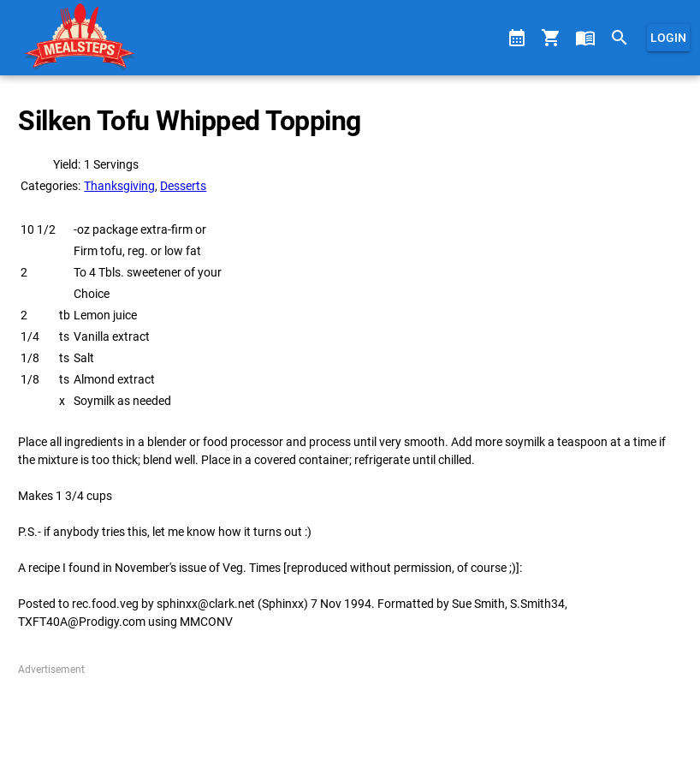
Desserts (183, 186)
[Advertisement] (350, 716)
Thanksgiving (119, 186)
